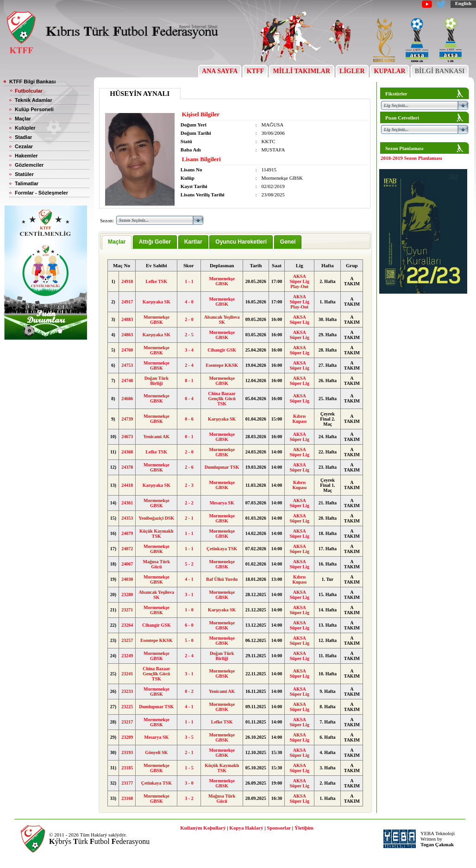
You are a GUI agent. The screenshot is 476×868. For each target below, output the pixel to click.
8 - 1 (189, 381)
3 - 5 (189, 737)
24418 (127, 485)
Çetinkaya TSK (222, 549)
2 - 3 (189, 485)
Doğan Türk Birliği (157, 381)
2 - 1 (189, 518)
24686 (127, 399)
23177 (127, 783)
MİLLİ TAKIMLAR (302, 71)
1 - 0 (189, 610)
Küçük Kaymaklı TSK (157, 534)
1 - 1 (189, 281)
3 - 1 (189, 594)
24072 (127, 549)
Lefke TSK (156, 281)
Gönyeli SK (156, 752)
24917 (127, 302)
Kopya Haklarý (246, 828)
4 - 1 (189, 579)
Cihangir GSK (222, 350)
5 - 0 (189, 640)
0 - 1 (189, 437)
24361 (127, 503)
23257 (127, 640)
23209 (127, 737)
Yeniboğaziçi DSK (156, 518)
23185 (127, 768)
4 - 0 (189, 302)
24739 (127, 419)
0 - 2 (189, 691)
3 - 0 (189, 783)
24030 (127, 579)
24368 (127, 452)
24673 (127, 437)
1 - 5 (189, 768)
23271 (127, 610)
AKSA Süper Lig (300, 320)
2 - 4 (189, 365)
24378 (127, 467)
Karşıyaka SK (157, 302)
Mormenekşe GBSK (222, 281)
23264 (127, 625)
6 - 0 (189, 625)
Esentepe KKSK (222, 365)
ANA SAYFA (220, 71)
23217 (127, 722)
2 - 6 (189, 467)
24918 (127, 281)
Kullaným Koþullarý (203, 828)
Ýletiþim (304, 828)
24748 (127, 381)
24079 (127, 533)
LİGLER (352, 71)
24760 (127, 350)
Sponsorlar (279, 828)
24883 (127, 319)
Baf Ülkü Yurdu (222, 579)
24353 (127, 518)
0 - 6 (189, 419)
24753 (127, 365)
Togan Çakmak (437, 844)
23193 (127, 752)
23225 (127, 707)
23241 (127, 674)
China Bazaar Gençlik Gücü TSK (222, 399)
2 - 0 (189, 319)
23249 (127, 656)
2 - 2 (189, 503)
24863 (127, 335)
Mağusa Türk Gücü (157, 564)
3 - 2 (189, 798)
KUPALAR (390, 71)
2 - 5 (189, 335)
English (463, 3)
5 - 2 (189, 564)
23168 (127, 798)
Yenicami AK (157, 437)
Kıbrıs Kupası (299, 419)
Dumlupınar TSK (222, 467)
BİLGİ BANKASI (440, 71)
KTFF (255, 71)
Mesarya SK (222, 503)
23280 (127, 594)
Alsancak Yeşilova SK (222, 320)
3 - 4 (189, 350)
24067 (127, 564)
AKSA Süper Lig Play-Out (300, 281)
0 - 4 (189, 399)
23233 (127, 691)
